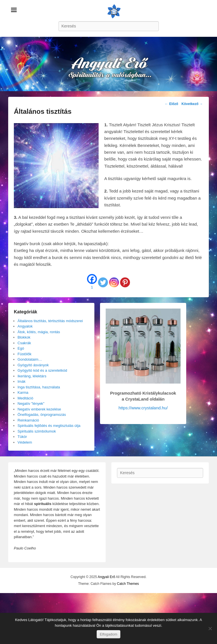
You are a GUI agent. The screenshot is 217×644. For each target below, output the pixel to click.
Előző (171, 104)
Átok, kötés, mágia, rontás (39, 332)
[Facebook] (92, 282)
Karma (23, 392)
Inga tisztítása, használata (39, 387)
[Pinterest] (125, 282)
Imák (21, 381)
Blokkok (24, 337)
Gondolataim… (30, 359)
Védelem (25, 442)
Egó (21, 348)
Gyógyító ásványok (33, 365)
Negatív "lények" (31, 404)
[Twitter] (103, 282)
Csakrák (24, 343)
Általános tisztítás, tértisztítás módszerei (50, 321)
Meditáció (25, 398)
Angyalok (25, 326)
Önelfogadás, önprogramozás (42, 415)
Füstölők (24, 354)
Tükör (22, 437)
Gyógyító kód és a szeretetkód (42, 370)
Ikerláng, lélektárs (32, 376)
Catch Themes (128, 584)
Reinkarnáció (28, 420)
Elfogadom (108, 634)
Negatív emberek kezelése (39, 409)
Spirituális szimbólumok (37, 431)
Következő (192, 104)
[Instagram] (114, 282)
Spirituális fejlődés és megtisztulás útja (49, 426)
